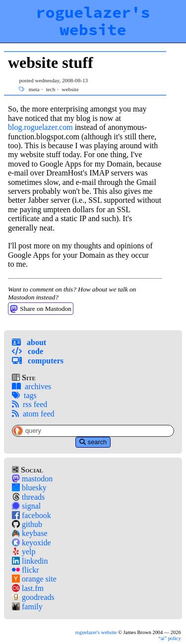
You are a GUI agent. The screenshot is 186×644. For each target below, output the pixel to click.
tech (51, 89)
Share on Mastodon (41, 309)
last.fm (28, 588)
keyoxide (31, 543)
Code (28, 351)
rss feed (30, 404)
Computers (38, 361)
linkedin (30, 561)
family (27, 607)
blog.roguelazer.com (40, 127)
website (70, 89)
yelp (24, 552)
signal (26, 506)
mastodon (32, 479)
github (27, 524)
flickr (26, 570)
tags (24, 395)
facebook (31, 515)
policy (169, 638)
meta (34, 89)
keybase (30, 533)
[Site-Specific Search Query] (93, 431)
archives (31, 386)
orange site (34, 579)
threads (28, 497)
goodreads (33, 597)
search (93, 442)
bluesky (29, 488)
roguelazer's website (93, 21)
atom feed (33, 414)
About (29, 342)
